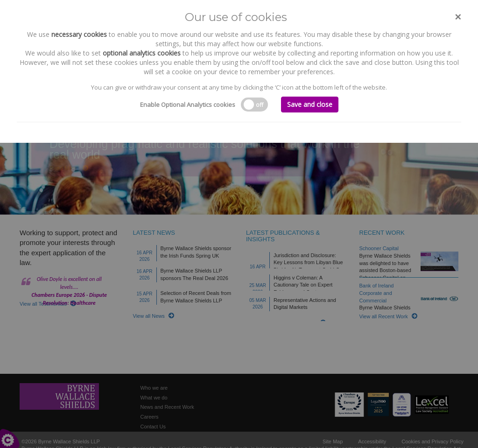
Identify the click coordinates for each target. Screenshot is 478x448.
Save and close (310, 104)
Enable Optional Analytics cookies (188, 105)
